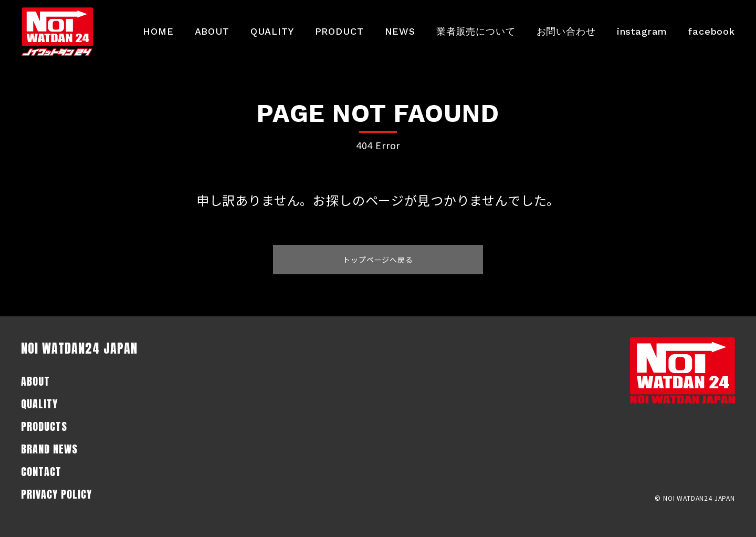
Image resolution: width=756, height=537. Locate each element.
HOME (158, 31)
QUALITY (272, 31)
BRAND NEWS (49, 449)
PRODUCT (339, 31)
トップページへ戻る (378, 260)
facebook (712, 31)
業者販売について (476, 31)
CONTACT (41, 472)
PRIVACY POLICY (56, 494)
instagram (642, 31)
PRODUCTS (44, 426)
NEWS (400, 31)
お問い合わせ (566, 31)
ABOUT (212, 31)
